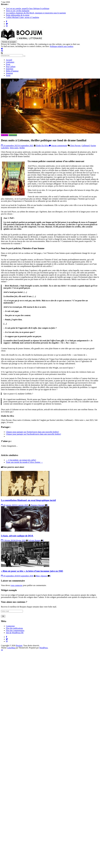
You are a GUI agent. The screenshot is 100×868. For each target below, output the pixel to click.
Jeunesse (9, 73)
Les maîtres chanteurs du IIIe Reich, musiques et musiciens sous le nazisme (36, 13)
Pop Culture (11, 67)
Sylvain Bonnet (34, 540)
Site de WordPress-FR (15, 633)
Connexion (10, 626)
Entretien (10, 69)
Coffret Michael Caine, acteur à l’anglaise (23, 17)
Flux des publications (14, 628)
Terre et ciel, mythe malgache (18, 11)
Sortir (8, 75)
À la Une (5, 135)
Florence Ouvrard (38, 505)
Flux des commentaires (15, 630)
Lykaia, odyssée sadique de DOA (17, 536)
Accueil (9, 60)
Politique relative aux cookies (62, 46)
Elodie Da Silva (42, 146)
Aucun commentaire (58, 146)
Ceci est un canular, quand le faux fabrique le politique (28, 8)
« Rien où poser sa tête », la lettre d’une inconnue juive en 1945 (32, 571)
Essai (8, 64)
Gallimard (86, 146)
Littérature (10, 62)
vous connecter (16, 585)
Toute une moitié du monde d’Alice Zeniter (24, 462)
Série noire (14, 148)
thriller (22, 148)
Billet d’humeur (12, 71)
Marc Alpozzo (42, 576)
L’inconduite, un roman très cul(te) (21, 460)
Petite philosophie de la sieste (18, 15)
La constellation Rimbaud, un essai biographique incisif (28, 500)
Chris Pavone (75, 146)
